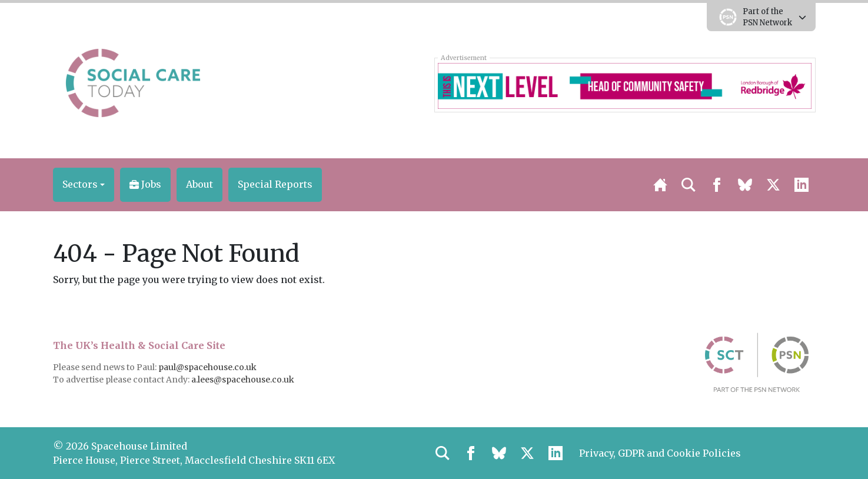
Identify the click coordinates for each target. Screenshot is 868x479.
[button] (84, 185)
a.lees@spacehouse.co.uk (244, 380)
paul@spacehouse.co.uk (208, 367)
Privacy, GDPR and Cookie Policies (660, 453)
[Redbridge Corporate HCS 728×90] (625, 85)
